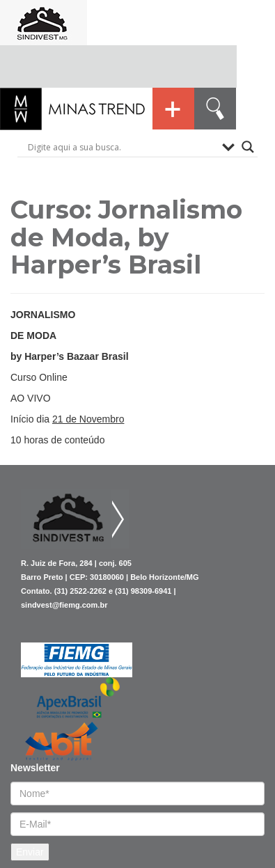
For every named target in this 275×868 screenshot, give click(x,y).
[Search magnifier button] (248, 147)
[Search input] (121, 147)
